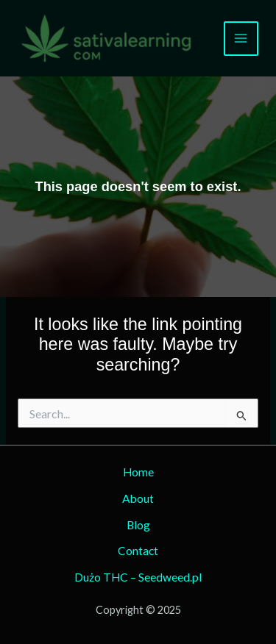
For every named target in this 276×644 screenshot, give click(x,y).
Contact (138, 551)
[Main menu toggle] (241, 39)
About (138, 498)
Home (138, 472)
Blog (138, 525)
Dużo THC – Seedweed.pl (138, 577)
